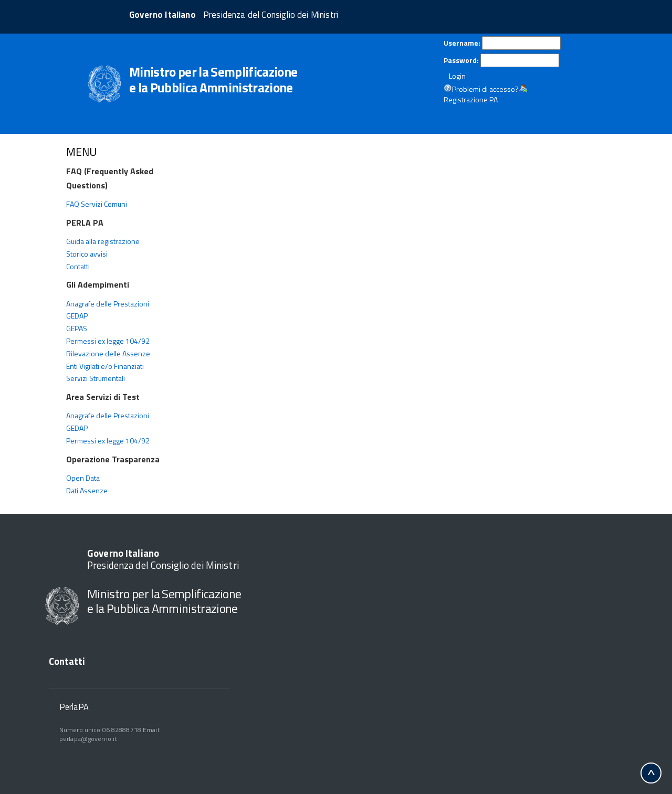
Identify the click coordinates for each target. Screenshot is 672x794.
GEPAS (77, 328)
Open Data (83, 478)
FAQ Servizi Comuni (97, 204)
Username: (462, 43)
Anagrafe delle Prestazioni (108, 304)
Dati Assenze (87, 490)
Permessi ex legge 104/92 (108, 341)
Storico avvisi (87, 254)
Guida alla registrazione (103, 241)
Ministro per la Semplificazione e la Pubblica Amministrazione (164, 601)
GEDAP (77, 316)
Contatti (78, 266)
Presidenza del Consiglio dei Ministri (163, 559)
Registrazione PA (471, 100)
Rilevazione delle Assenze (108, 353)
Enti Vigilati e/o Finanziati (105, 366)
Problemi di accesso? (485, 89)
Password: (461, 60)
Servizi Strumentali (96, 378)
